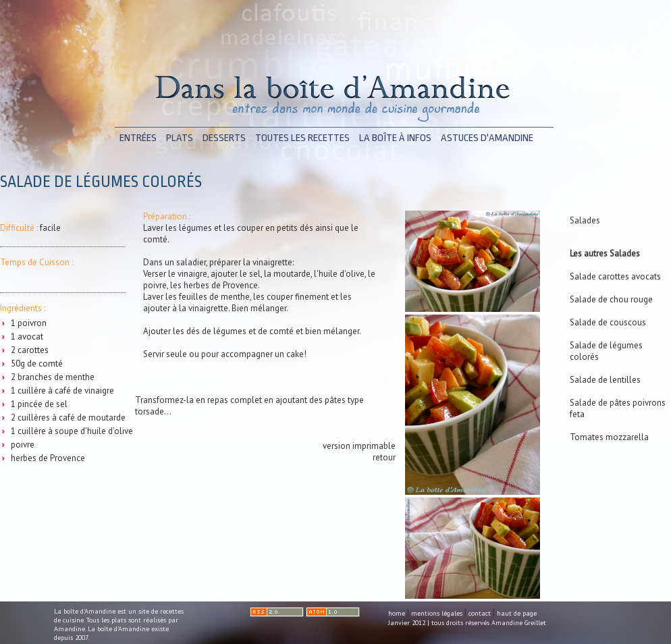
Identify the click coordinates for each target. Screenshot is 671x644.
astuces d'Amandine (487, 138)
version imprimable (359, 446)
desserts (224, 138)
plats (180, 138)
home (397, 613)
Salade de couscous (608, 322)
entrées (138, 138)
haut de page (517, 613)
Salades (585, 220)
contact (480, 613)
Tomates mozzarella (609, 437)
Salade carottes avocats (615, 276)
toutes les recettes (302, 138)
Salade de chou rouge (611, 299)
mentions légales (437, 613)
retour (384, 457)
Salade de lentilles (605, 380)
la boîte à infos (395, 138)
